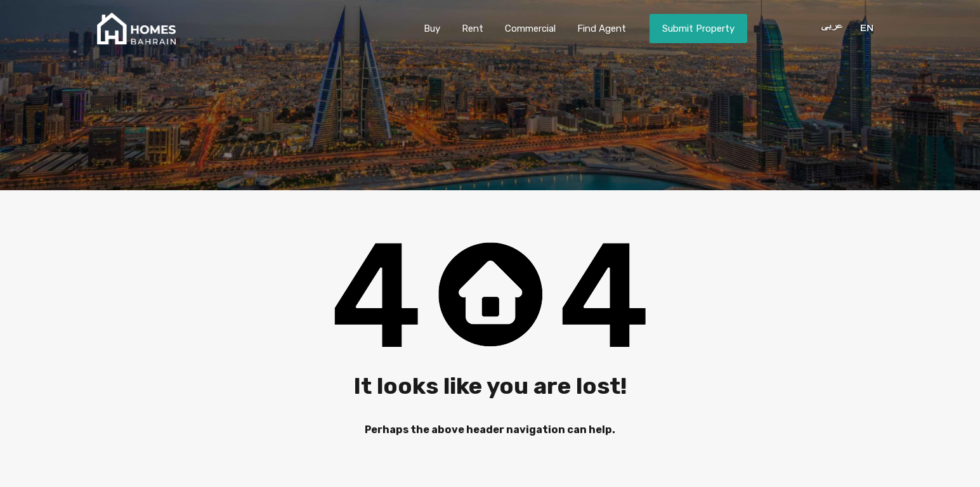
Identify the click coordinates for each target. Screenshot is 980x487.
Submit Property (698, 29)
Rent (473, 29)
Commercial (530, 29)
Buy (432, 29)
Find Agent (602, 29)
